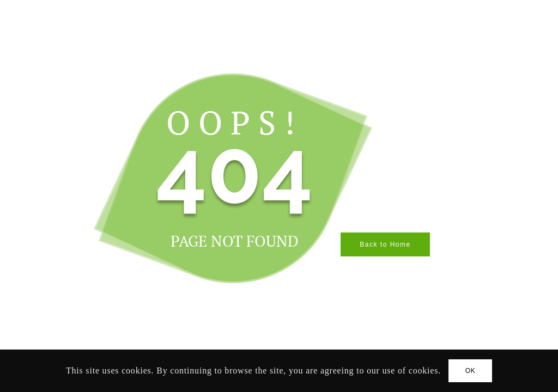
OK (471, 371)
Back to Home (385, 244)
